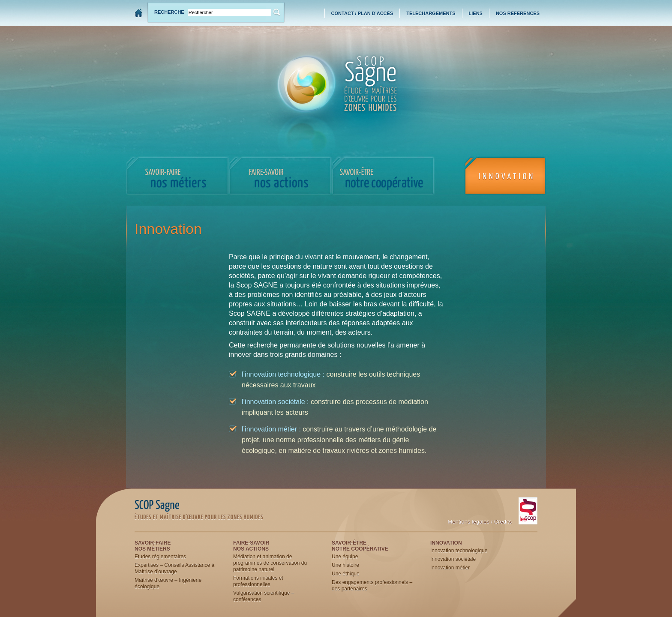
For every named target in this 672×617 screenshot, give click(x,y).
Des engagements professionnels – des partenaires (372, 586)
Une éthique (346, 574)
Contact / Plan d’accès (362, 13)
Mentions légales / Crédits (480, 522)
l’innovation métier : (271, 429)
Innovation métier (450, 568)
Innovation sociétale (453, 559)
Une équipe (345, 557)
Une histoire (345, 565)
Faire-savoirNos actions (251, 546)
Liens (476, 13)
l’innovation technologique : (283, 374)
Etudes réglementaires (160, 557)
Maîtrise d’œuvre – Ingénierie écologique (168, 583)
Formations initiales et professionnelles (258, 581)
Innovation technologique (459, 551)
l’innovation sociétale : (275, 402)
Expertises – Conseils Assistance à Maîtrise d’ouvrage (174, 568)
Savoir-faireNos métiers (153, 546)
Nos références (518, 13)
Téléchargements (431, 13)
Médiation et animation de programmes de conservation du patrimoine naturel (270, 563)
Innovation (446, 543)
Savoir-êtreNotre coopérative (360, 546)
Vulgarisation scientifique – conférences (264, 596)
